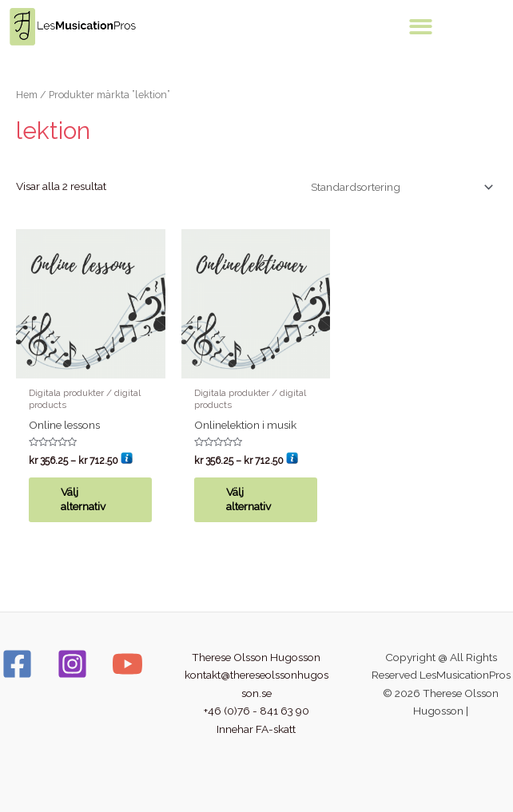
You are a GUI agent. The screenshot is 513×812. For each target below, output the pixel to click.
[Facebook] (17, 664)
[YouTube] (127, 664)
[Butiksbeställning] (400, 187)
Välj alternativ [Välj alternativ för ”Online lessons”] (83, 499)
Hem (27, 95)
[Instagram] (72, 664)
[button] (421, 27)
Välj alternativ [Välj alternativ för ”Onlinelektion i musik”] (249, 499)
